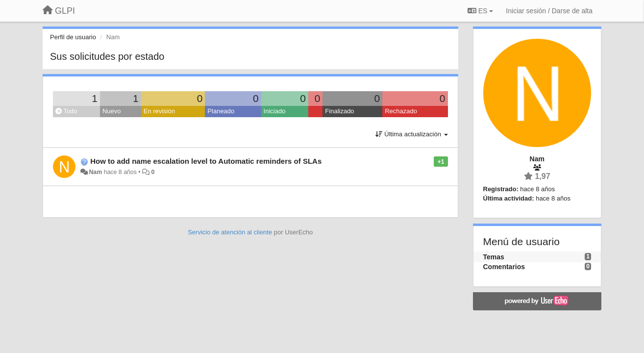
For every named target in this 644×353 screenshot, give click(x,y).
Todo (66, 111)
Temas (494, 257)
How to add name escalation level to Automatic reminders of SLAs (206, 161)
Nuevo (112, 111)
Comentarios (504, 267)
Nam (95, 172)
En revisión (159, 111)
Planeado (221, 111)
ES (480, 11)
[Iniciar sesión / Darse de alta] (549, 11)
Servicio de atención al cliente (231, 232)
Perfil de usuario (73, 37)
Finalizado (339, 111)
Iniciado (275, 111)
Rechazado (401, 111)
